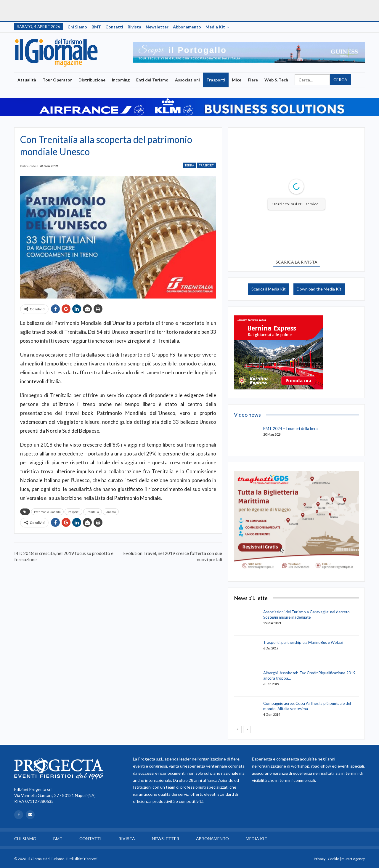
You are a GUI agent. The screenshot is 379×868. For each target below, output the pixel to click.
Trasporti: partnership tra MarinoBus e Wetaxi (303, 642)
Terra (189, 165)
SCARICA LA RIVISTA (297, 262)
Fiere (253, 80)
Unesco (111, 512)
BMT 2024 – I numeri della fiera (290, 429)
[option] (249, 53)
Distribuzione (92, 80)
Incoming (121, 80)
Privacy (320, 859)
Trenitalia (93, 512)
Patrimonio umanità (47, 512)
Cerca (340, 80)
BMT (96, 27)
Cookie (333, 859)
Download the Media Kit (319, 289)
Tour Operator (57, 80)
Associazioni (187, 80)
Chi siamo (77, 27)
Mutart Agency (353, 859)
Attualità (27, 80)
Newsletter (157, 27)
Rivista (134, 27)
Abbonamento (187, 27)
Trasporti (216, 80)
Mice (237, 80)
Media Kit (215, 27)
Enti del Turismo (152, 80)
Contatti (114, 27)
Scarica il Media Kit (269, 289)
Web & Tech (276, 80)
